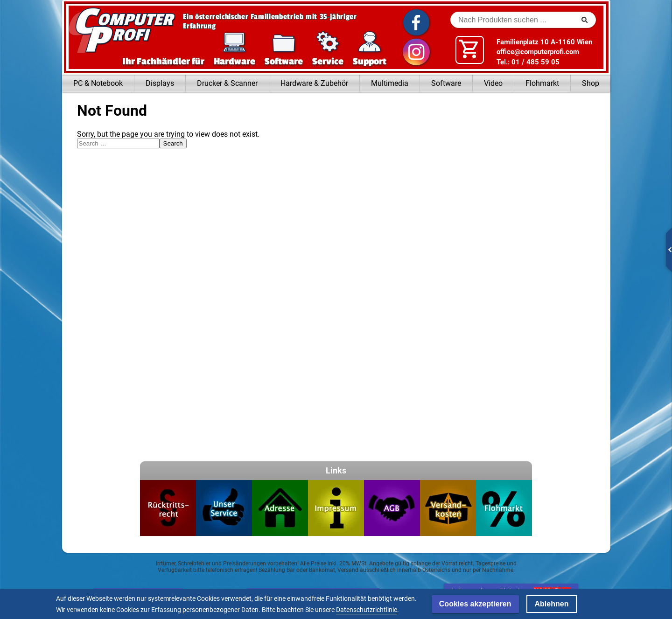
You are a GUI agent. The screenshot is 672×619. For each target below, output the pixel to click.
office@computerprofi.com (538, 52)
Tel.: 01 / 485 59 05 (528, 62)
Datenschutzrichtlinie (367, 610)
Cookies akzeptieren (475, 604)
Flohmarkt (542, 83)
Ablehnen (552, 604)
